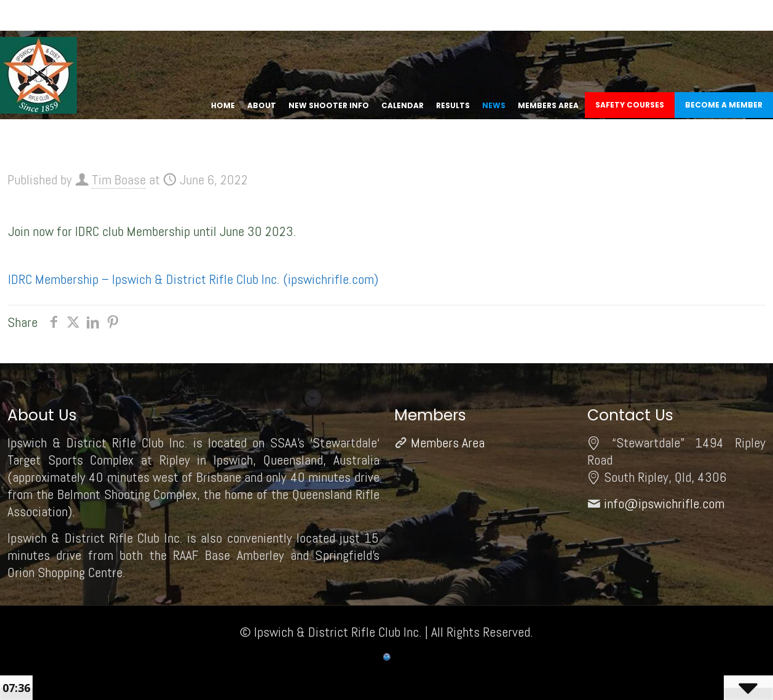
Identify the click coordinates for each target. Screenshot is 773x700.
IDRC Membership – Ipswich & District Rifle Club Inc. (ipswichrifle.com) (193, 279)
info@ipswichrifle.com (664, 503)
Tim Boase (119, 179)
